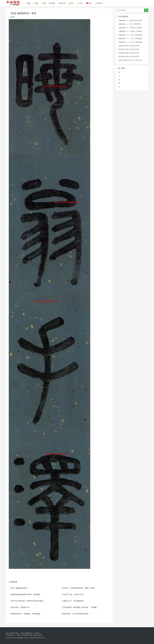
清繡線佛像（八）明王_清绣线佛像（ (130, 24)
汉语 (71, 3)
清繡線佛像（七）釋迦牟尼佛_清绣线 (130, 20)
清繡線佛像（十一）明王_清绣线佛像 (130, 35)
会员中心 (100, 3)
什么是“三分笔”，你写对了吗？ (73, 594)
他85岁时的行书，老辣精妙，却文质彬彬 (25, 614)
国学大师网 (9, 633)
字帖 (44, 3)
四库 (90, 3)
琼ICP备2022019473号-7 (37, 638)
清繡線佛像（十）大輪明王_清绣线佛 (130, 31)
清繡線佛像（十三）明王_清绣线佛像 (130, 42)
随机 (29, 3)
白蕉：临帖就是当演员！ (20, 588)
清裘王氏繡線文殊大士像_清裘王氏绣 (130, 60)
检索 (37, 3)
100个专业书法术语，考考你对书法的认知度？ (27, 601)
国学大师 (62, 3)
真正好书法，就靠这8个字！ (21, 607)
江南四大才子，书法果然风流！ (73, 601)
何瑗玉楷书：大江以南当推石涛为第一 (76, 614)
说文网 (53, 3)
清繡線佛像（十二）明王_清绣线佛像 (130, 38)
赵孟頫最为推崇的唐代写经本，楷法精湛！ (26, 594)
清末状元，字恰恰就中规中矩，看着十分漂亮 (78, 588)
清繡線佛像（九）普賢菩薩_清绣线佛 (130, 28)
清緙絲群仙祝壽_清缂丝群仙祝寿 (129, 46)
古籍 (81, 3)
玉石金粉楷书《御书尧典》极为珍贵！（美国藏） (80, 607)
